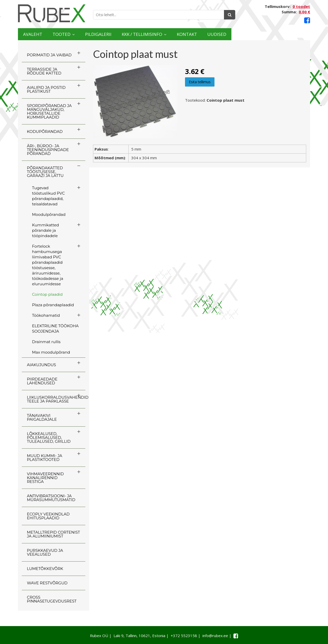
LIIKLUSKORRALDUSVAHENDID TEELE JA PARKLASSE (56, 399)
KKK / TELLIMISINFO (188, 34)
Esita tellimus (200, 82)
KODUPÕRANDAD (45, 131)
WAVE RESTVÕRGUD (47, 583)
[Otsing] (230, 15)
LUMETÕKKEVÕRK (45, 569)
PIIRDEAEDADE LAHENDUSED (42, 381)
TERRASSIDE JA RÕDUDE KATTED (44, 71)
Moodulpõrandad (49, 214)
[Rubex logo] (52, 13)
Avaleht (38, 34)
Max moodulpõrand (51, 352)
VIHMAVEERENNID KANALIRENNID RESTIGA (45, 478)
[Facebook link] (307, 20)
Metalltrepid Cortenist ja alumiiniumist (53, 534)
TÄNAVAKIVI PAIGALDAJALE (42, 417)
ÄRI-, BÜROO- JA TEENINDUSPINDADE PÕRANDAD (48, 150)
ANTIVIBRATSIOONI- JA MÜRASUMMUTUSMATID (51, 498)
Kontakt (249, 34)
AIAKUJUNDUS (42, 365)
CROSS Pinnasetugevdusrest (52, 599)
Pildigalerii (128, 34)
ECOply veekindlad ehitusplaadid (48, 516)
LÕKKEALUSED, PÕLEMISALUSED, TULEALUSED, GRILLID (49, 437)
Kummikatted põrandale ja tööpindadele (45, 230)
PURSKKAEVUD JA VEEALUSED (45, 552)
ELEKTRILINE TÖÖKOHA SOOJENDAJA (55, 329)
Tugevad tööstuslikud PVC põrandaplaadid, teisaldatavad (48, 196)
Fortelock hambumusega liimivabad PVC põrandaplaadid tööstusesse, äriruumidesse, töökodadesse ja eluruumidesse (48, 265)
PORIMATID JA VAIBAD (49, 55)
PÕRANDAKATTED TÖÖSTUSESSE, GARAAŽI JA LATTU (45, 172)
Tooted (78, 34)
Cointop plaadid (47, 294)
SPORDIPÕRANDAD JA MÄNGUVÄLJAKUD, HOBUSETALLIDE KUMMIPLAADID (49, 111)
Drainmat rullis (46, 342)
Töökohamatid (46, 315)
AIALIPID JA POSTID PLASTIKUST (46, 89)
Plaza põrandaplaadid (53, 305)
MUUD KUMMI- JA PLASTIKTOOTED (45, 458)
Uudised (290, 34)
